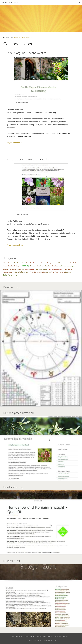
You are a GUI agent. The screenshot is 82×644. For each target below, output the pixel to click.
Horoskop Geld (46, 266)
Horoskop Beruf (35, 266)
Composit (44, 263)
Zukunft (68, 272)
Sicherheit (43, 272)
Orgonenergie (68, 269)
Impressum (30, 636)
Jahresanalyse (16, 269)
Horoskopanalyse (68, 266)
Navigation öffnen (11, 3)
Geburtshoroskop (64, 263)
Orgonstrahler (8, 272)
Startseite (17, 38)
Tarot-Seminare (60, 272)
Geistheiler (73, 263)
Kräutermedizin (29, 269)
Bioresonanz (37, 263)
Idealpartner (7, 269)
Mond (36, 269)
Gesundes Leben (28, 38)
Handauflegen (16, 266)
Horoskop (25, 266)
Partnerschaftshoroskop (21, 272)
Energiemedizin (52, 263)
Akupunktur (7, 263)
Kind (23, 269)
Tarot (53, 272)
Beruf (24, 263)
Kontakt (67, 636)
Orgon (50, 269)
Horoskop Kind (56, 266)
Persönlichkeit (34, 272)
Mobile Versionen (44, 636)
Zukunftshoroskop (10, 275)
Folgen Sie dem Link (15, 143)
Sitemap (58, 636)
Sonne (48, 272)
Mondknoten (43, 269)
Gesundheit (7, 266)
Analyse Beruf (16, 263)
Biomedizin (29, 263)
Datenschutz (17, 636)
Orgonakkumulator (57, 269)
